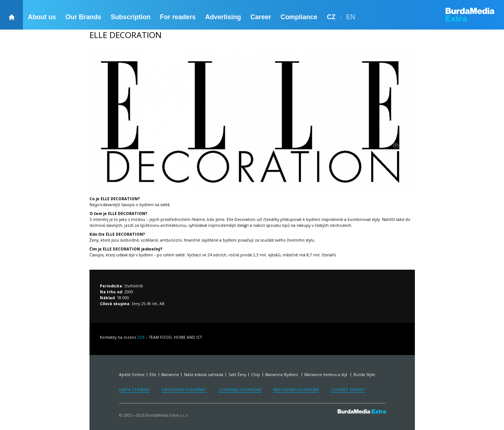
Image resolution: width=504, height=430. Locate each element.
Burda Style (364, 375)
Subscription (131, 17)
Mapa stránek (134, 390)
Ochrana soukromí (240, 390)
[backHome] (11, 15)
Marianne (170, 375)
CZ (331, 17)
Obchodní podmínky (184, 390)
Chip (256, 375)
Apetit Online (132, 375)
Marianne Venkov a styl (326, 375)
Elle (153, 375)
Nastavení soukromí (296, 390)
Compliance (299, 17)
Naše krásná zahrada (204, 375)
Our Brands (83, 17)
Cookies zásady (348, 390)
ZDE (142, 337)
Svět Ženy (237, 375)
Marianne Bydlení (282, 375)
